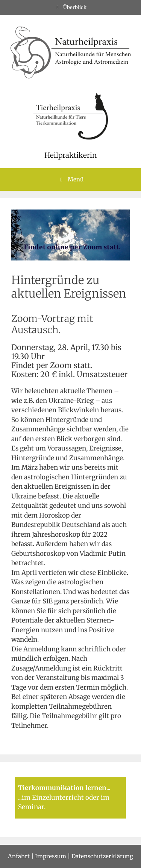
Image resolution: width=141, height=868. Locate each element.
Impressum (51, 856)
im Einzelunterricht (53, 798)
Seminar (31, 807)
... (108, 788)
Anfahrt (19, 856)
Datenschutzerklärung (102, 856)
